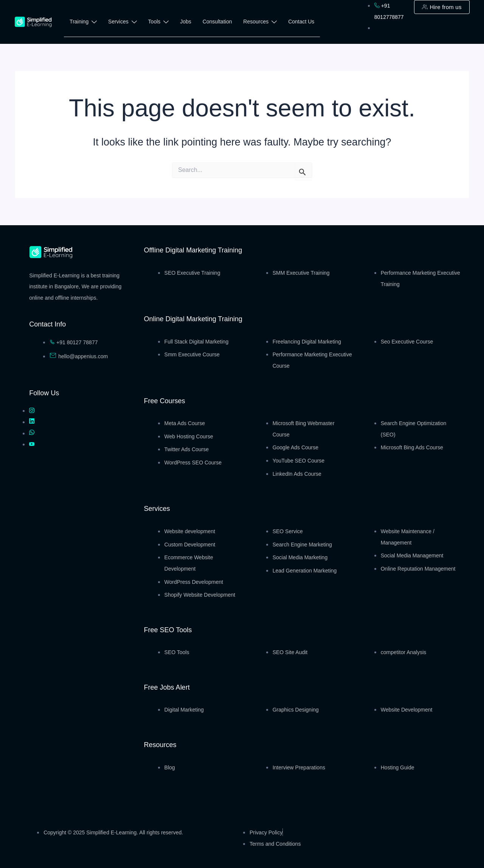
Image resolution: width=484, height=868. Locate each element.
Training (83, 23)
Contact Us (302, 22)
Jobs (186, 22)
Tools (159, 23)
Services (123, 23)
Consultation (217, 22)
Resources (260, 23)
